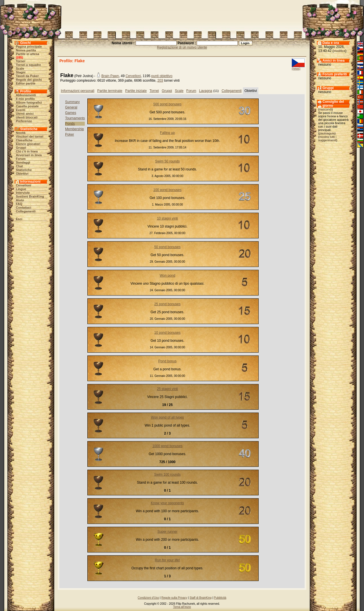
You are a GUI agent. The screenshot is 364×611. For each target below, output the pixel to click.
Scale (20, 69)
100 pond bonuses (167, 190)
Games (71, 113)
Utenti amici (25, 114)
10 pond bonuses (167, 333)
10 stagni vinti (167, 218)
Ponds (70, 124)
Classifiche (24, 140)
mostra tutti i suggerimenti (327, 138)
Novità (21, 133)
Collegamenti (26, 211)
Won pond (167, 276)
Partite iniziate (136, 91)
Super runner (167, 532)
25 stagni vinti (167, 389)
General (71, 107)
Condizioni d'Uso (148, 598)
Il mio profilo (25, 99)
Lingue (21, 189)
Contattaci (24, 208)
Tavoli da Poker (28, 76)
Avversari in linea (29, 155)
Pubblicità (220, 598)
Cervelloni (24, 185)
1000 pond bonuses (167, 446)
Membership (75, 129)
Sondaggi (23, 162)
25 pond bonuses (167, 304)
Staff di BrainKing (201, 598)
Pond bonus (167, 361)
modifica (340, 51)
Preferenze (24, 121)
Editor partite (26, 83)
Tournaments (75, 118)
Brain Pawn (110, 76)
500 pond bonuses (167, 104)
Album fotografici (29, 102)
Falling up (167, 133)
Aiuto (20, 200)
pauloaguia (327, 133)
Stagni (21, 72)
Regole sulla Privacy (174, 598)
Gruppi (21, 148)
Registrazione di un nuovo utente (182, 47)
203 (160, 81)
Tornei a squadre (29, 65)
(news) (296, 69)
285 (19, 57)
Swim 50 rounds (167, 161)
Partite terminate (110, 91)
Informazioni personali (78, 91)
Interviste (23, 193)
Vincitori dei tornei (30, 136)
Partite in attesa (28, 54)
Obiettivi (22, 174)
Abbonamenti (26, 95)
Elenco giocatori (28, 144)
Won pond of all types (167, 417)
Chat (19, 166)
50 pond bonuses (167, 247)
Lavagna (206, 91)
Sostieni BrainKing (30, 196)
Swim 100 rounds (167, 475)
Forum (21, 159)
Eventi (21, 110)
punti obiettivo (162, 76)
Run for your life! (167, 560)
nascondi (325, 109)
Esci (19, 219)
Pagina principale (29, 47)
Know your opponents (167, 503)
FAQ (19, 204)
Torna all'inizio (182, 607)
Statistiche (24, 170)
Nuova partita (26, 50)
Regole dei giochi (29, 80)
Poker (70, 134)
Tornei (21, 61)
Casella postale (27, 106)
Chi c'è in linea (27, 151)
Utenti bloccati (27, 117)
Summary (72, 102)
